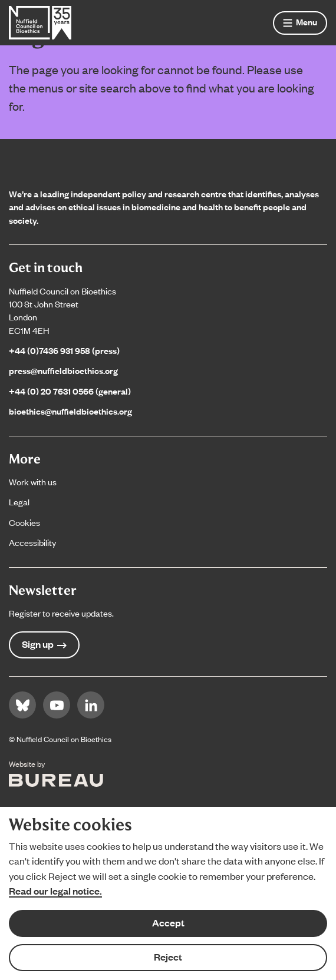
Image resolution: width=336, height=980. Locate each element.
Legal (19, 501)
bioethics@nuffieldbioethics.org (70, 411)
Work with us (33, 481)
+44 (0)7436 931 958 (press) (64, 350)
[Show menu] (300, 23)
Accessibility (32, 542)
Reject (168, 957)
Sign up (44, 644)
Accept (168, 923)
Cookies (24, 522)
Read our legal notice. (55, 891)
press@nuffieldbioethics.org (63, 370)
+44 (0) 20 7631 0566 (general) (70, 391)
